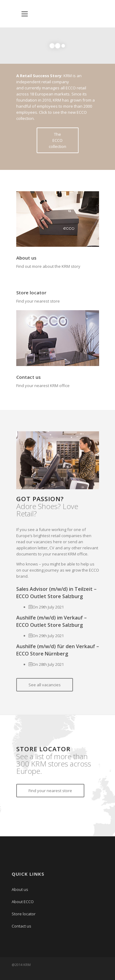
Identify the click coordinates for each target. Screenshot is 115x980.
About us (26, 258)
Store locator (31, 293)
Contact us (29, 377)
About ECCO (23, 902)
